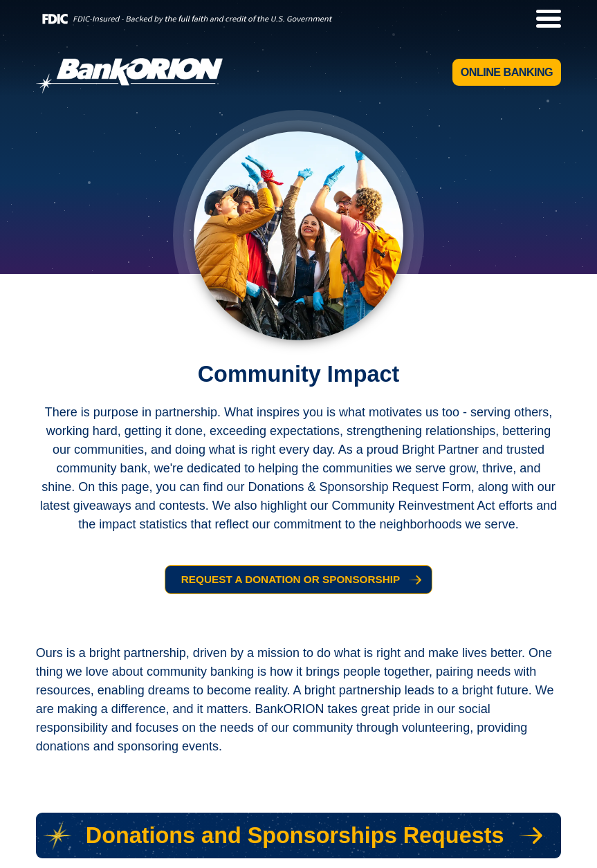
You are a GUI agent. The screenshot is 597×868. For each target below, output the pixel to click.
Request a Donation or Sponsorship (291, 579)
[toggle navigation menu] (542, 19)
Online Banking (507, 72)
